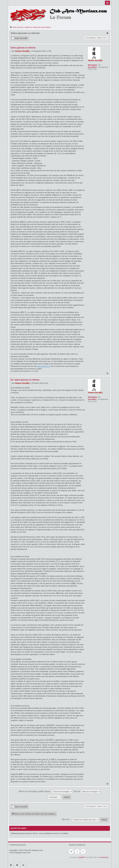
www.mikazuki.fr (44, 366)
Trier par (87, 792)
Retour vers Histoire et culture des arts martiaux (34, 814)
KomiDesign (104, 857)
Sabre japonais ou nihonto (25, 33)
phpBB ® (82, 857)
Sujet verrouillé (20, 38)
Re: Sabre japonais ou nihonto (25, 380)
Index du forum (17, 27)
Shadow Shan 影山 (22, 51)
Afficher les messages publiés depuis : (46, 792)
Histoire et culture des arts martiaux (38, 27)
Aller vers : (66, 819)
